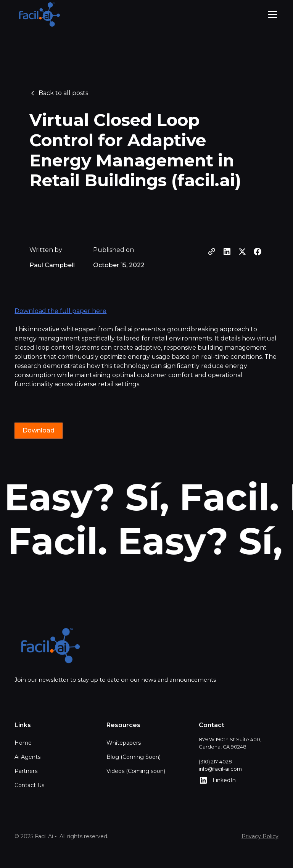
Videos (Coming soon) (136, 771)
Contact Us (29, 785)
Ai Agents (27, 757)
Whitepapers (124, 743)
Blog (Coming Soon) (134, 757)
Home (23, 743)
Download (39, 430)
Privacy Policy (260, 836)
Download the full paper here (60, 311)
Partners (26, 771)
